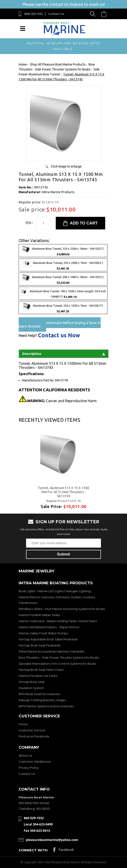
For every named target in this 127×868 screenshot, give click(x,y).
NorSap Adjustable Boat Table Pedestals (48, 639)
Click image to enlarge (66, 166)
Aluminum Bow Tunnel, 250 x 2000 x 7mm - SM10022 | (63, 265)
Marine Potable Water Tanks (39, 615)
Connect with (33, 850)
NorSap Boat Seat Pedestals (40, 645)
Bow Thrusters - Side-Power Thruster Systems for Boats (59, 657)
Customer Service (32, 730)
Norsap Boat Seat (32, 682)
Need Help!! (28, 335)
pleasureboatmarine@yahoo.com (52, 840)
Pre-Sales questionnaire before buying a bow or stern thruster (60, 324)
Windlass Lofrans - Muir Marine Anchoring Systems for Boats (62, 609)
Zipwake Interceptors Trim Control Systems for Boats (57, 664)
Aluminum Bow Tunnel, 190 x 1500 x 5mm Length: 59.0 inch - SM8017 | (63, 293)
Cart (105, 14)
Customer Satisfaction (35, 761)
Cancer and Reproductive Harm (62, 401)
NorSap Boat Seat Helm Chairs (41, 670)
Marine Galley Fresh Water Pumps (43, 633)
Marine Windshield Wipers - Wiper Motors (49, 627)
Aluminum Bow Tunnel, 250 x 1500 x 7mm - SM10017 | (63, 308)
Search (93, 14)
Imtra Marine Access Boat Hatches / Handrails (51, 651)
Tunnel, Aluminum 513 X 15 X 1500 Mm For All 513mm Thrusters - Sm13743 (63, 492)
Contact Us (56, 14)
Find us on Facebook (34, 736)
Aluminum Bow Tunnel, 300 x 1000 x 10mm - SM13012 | (63, 279)
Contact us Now (59, 335)
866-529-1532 (34, 14)
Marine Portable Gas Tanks (38, 676)
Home (23, 724)
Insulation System (31, 688)
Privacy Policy (29, 768)
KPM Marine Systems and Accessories (46, 706)
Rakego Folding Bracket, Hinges (42, 700)
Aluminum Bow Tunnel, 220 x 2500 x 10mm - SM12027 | (63, 251)
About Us (25, 755)
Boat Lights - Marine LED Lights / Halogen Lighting (55, 591)
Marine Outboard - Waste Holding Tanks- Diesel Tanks (58, 621)
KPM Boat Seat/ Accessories (39, 694)
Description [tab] (64, 354)
